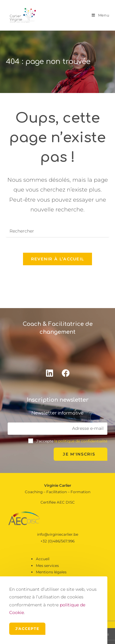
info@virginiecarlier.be (58, 534)
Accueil (43, 559)
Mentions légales (51, 572)
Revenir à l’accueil (58, 259)
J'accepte (27, 629)
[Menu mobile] (101, 15)
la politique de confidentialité (81, 441)
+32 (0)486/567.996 (57, 541)
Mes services (47, 566)
